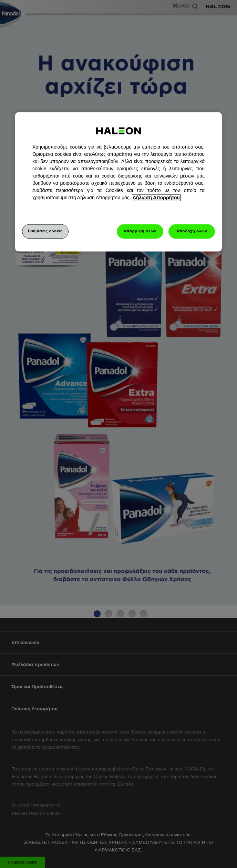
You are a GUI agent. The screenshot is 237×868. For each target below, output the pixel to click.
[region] (118, 182)
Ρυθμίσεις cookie (45, 231)
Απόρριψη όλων (140, 231)
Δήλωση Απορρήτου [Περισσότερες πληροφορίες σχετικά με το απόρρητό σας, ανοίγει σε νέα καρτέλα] (156, 198)
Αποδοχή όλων (192, 231)
